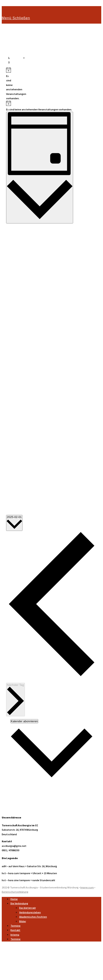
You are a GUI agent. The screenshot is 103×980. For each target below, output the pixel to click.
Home (14, 899)
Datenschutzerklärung (15, 892)
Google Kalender (16, 787)
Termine (15, 926)
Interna (15, 935)
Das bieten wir (27, 908)
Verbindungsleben (30, 912)
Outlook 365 (13, 796)
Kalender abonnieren (24, 721)
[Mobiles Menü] (16, 18)
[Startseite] (17, 58)
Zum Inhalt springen (14, 4)
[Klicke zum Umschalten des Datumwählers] (14, 523)
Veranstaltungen (21, 62)
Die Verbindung (19, 903)
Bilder (23, 921)
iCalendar (12, 792)
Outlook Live (14, 801)
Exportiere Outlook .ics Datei (23, 809)
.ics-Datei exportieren (19, 805)
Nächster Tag (15, 699)
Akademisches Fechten (33, 917)
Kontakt (15, 930)
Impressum (87, 887)
